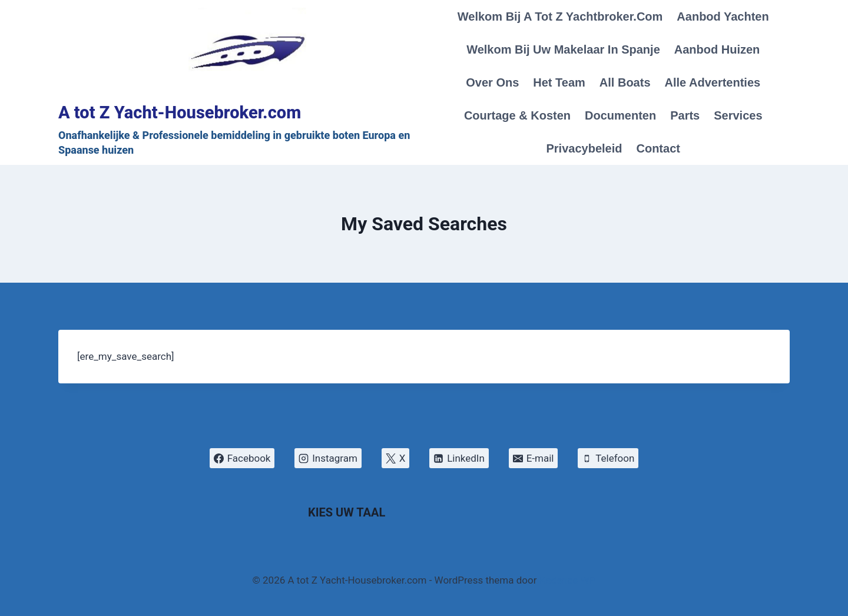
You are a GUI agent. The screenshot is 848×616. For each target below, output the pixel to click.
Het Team (559, 82)
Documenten (620, 115)
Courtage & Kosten (517, 115)
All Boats (625, 82)
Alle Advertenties (713, 82)
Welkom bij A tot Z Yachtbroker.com (560, 16)
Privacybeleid (584, 148)
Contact (658, 148)
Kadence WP (568, 580)
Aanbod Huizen (717, 49)
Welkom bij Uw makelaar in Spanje (563, 49)
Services (738, 115)
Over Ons (492, 82)
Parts (685, 115)
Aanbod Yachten (723, 16)
